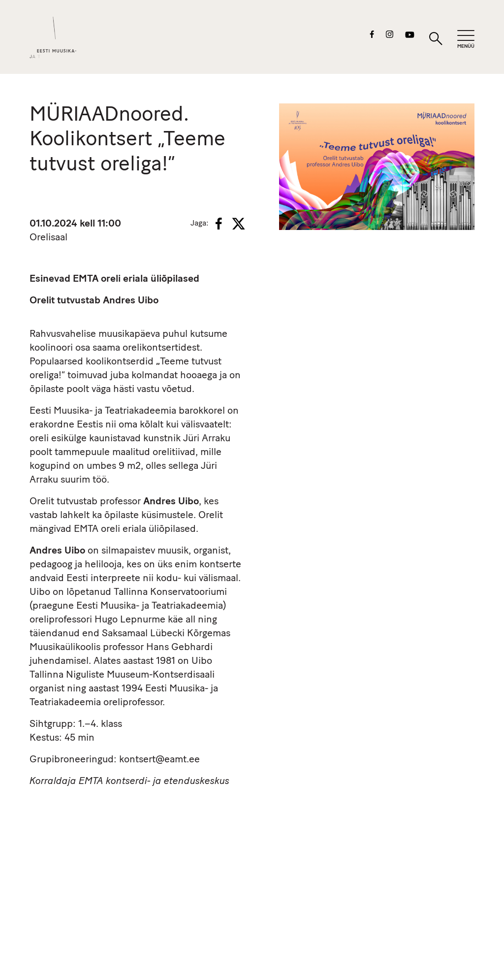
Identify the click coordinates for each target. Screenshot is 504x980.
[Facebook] (219, 224)
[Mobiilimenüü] (466, 40)
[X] (238, 224)
